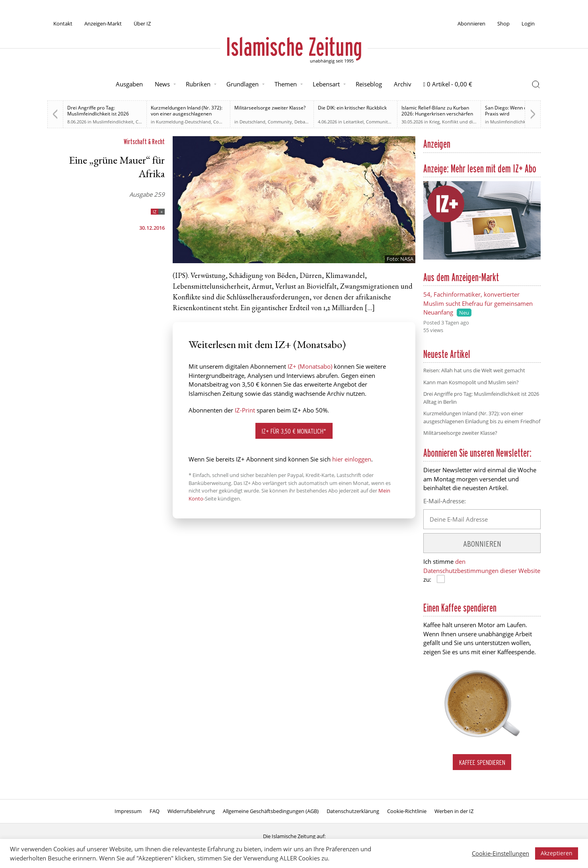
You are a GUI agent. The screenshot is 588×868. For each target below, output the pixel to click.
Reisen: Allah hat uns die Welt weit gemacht (474, 370)
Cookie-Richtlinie (407, 811)
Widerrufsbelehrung (191, 811)
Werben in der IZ (454, 811)
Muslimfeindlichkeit (113, 122)
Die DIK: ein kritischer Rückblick (352, 108)
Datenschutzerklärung (353, 811)
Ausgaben (129, 84)
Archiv (403, 84)
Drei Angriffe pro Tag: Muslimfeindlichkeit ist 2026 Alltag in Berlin (98, 114)
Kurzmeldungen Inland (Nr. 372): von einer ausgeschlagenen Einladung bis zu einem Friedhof (187, 114)
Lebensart (326, 84)
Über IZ (142, 23)
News (162, 84)
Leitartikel (353, 122)
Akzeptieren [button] (557, 853)
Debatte (303, 122)
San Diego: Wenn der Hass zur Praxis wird (519, 111)
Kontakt (63, 23)
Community (225, 122)
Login (528, 23)
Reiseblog (369, 84)
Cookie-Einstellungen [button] (500, 853)
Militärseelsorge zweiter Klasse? (270, 108)
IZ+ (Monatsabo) (310, 366)
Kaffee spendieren (482, 762)
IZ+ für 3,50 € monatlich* (294, 431)
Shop (503, 23)
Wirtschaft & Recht (144, 142)
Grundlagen (242, 84)
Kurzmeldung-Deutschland (183, 122)
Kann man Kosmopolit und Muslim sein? (471, 382)
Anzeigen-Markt (103, 23)
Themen (286, 84)
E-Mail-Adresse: (445, 501)
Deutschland (252, 122)
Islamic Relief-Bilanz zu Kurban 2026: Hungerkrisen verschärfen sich (437, 114)
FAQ (155, 811)
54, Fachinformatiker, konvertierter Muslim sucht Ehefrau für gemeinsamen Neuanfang (478, 303)
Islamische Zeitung (294, 47)
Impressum (128, 811)
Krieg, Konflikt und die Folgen (460, 122)
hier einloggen (352, 459)
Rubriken (198, 84)
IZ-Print (245, 410)
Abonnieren (471, 23)
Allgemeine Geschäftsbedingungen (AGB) (271, 811)
